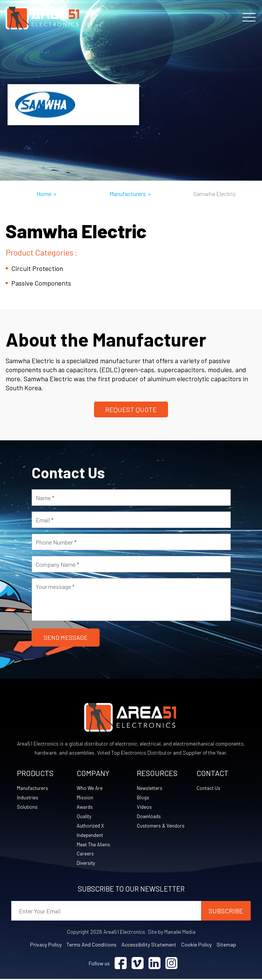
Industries (28, 798)
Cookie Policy (196, 946)
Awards (86, 807)
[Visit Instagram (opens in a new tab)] (171, 964)
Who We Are (90, 789)
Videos (145, 807)
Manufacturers (128, 194)
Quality (85, 817)
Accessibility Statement (149, 946)
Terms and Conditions (92, 946)
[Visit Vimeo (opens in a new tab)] (138, 964)
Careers (86, 854)
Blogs (143, 798)
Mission (85, 798)
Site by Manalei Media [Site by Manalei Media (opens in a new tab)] (172, 933)
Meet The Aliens (94, 845)
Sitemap (226, 946)
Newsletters (151, 789)
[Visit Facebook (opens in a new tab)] (121, 964)
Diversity (86, 864)
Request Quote (131, 409)
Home (44, 194)
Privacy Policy (46, 946)
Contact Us (210, 789)
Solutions (28, 807)
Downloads (149, 817)
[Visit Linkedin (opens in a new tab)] (154, 964)
